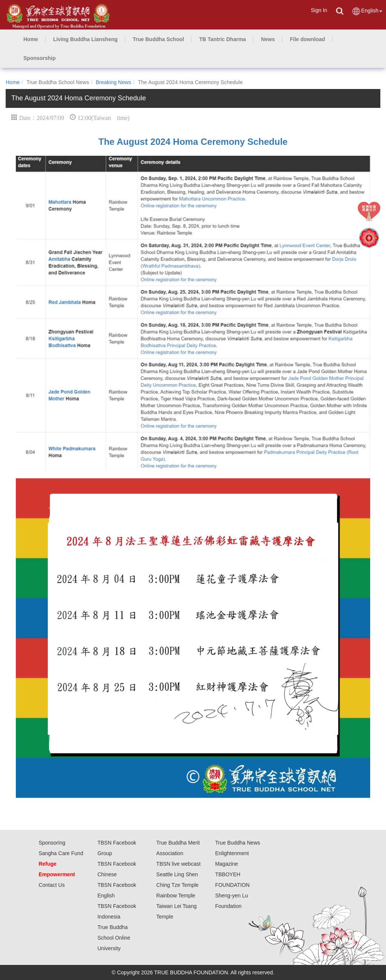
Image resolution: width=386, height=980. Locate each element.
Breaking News (113, 82)
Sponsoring (52, 843)
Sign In (319, 10)
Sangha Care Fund (61, 853)
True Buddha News (238, 843)
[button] (85, 39)
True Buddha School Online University (114, 938)
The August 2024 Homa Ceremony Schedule (193, 142)
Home (13, 82)
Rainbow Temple (176, 896)
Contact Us (51, 885)
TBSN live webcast (178, 864)
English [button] (367, 11)
